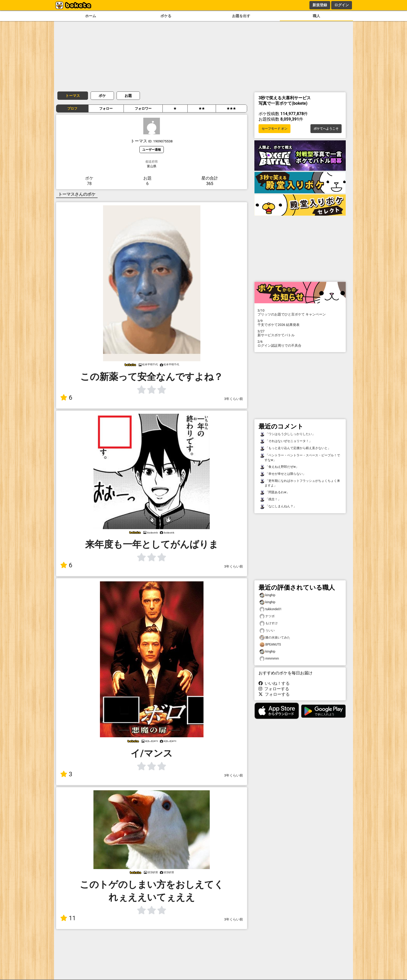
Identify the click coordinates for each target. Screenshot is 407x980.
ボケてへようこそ (326, 129)
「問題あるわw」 (274, 492)
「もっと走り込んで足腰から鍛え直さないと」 (295, 448)
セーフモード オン (274, 129)
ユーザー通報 (152, 150)
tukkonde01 (271, 609)
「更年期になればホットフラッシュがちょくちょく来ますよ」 (300, 483)
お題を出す (241, 16)
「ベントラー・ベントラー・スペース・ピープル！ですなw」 (300, 457)
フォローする (274, 689)
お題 (128, 96)
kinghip (267, 595)
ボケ (102, 96)
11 (68, 918)
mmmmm (269, 659)
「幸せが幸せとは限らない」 (283, 474)
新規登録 (320, 5)
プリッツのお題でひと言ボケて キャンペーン (300, 312)
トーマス (73, 96)
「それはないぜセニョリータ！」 (286, 441)
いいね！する (274, 683)
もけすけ (269, 623)
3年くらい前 (234, 399)
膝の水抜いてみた (275, 638)
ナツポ (267, 616)
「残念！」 (270, 499)
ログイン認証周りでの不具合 (300, 344)
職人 (316, 16)
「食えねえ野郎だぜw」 (279, 467)
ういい (267, 631)
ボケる (166, 16)
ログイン (342, 5)
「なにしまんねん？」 (278, 506)
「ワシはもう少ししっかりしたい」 (287, 434)
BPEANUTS (270, 645)
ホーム (91, 16)
